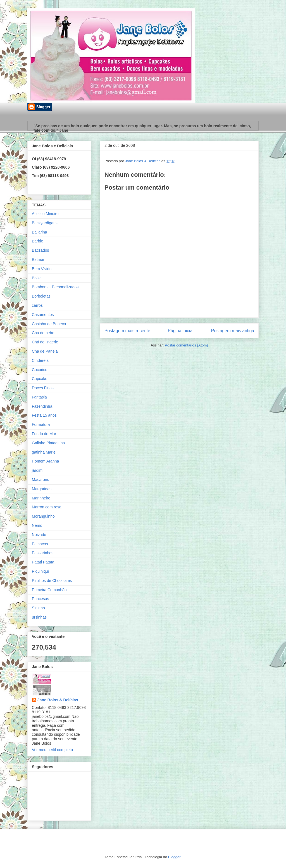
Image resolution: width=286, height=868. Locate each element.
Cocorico (40, 370)
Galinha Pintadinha (48, 443)
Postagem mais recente (127, 331)
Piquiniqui (40, 571)
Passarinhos (43, 553)
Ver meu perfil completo (52, 750)
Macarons (40, 480)
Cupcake (40, 379)
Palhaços (40, 544)
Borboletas (41, 296)
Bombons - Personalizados (55, 287)
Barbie (37, 241)
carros (37, 305)
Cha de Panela (45, 351)
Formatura (41, 424)
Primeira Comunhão (49, 590)
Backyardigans (45, 223)
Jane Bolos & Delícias (58, 700)
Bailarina (39, 232)
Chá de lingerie (45, 342)
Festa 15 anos (44, 415)
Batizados (40, 250)
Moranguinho (43, 516)
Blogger (174, 857)
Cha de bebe (43, 333)
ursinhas (39, 617)
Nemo (37, 525)
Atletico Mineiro (45, 214)
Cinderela (40, 360)
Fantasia (39, 397)
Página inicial (181, 331)
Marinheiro (41, 498)
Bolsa (37, 278)
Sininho (38, 608)
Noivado (39, 535)
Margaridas (42, 489)
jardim (37, 470)
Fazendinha (42, 406)
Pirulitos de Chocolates (52, 581)
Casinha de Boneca (49, 324)
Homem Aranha (45, 461)
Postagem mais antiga (233, 331)
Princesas (40, 599)
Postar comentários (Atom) (186, 345)
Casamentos (43, 315)
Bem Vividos (43, 269)
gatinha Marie (44, 452)
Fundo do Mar (44, 434)
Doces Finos (43, 388)
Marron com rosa (47, 507)
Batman (39, 260)
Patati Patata (43, 562)
